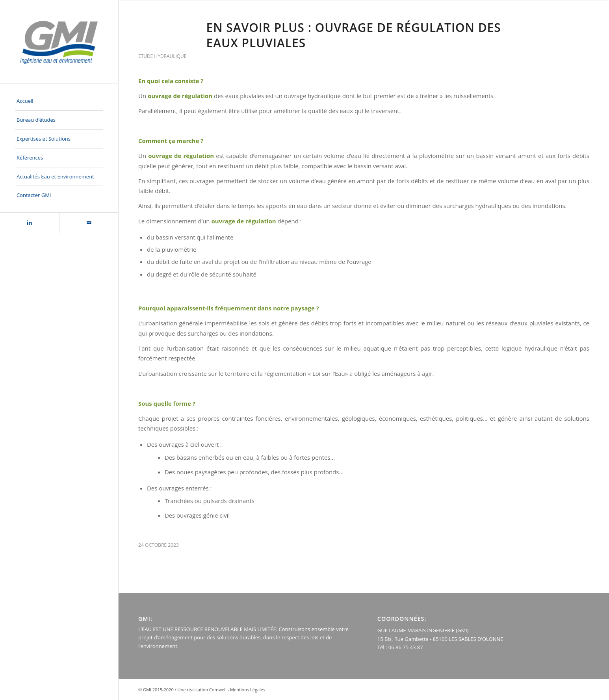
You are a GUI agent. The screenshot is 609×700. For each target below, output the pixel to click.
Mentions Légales (248, 690)
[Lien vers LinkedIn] (30, 223)
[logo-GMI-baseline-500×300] (59, 42)
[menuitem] (59, 101)
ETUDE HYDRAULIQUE (162, 56)
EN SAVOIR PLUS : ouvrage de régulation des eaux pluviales (354, 35)
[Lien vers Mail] (89, 223)
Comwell (218, 690)
